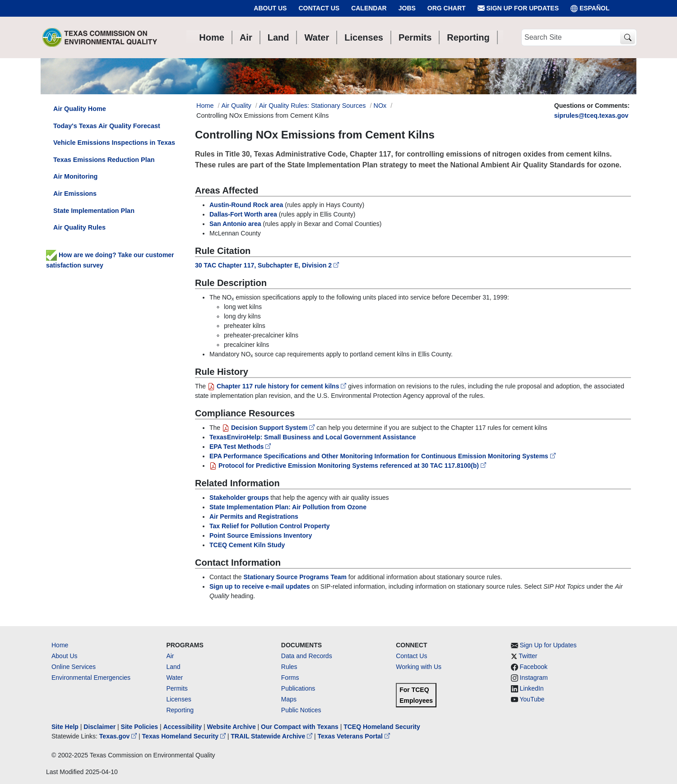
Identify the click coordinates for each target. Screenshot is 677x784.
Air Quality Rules (79, 227)
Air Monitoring (75, 176)
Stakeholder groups (239, 498)
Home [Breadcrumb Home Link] (205, 106)
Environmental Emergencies (91, 678)
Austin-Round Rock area (246, 205)
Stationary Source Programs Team (295, 577)
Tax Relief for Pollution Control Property (270, 526)
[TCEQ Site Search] (628, 38)
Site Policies (139, 727)
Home (60, 645)
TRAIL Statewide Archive (272, 736)
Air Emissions (75, 194)
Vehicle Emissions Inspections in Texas (114, 143)
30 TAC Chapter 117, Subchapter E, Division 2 (267, 265)
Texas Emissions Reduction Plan (104, 160)
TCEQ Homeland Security (382, 727)
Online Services (74, 667)
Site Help (65, 727)
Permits (177, 688)
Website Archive (232, 727)
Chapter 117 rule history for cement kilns (278, 386)
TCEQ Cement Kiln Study (247, 545)
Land (173, 667)
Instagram (534, 678)
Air (170, 656)
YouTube (532, 699)
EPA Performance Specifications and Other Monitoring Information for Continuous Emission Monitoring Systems (383, 456)
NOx (380, 106)
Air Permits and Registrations (254, 517)
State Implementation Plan (94, 211)
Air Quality (236, 106)
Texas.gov (119, 736)
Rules (289, 667)
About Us (270, 8)
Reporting (180, 710)
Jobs (407, 8)
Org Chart (447, 8)
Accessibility (183, 727)
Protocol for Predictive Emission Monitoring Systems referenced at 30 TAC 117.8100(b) (348, 466)
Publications (298, 688)
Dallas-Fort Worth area (243, 214)
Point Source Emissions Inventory (261, 535)
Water (174, 678)
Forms (290, 678)
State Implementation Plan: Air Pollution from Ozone (288, 507)
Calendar (369, 8)
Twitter (528, 656)
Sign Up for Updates (518, 8)
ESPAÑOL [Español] (590, 8)
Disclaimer (100, 727)
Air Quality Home (80, 109)
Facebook (534, 667)
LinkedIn (532, 688)
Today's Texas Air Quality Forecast (107, 126)
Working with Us (419, 667)
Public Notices (301, 710)
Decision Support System (269, 428)
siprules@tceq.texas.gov (591, 115)
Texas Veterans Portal (354, 736)
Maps (289, 699)
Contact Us (319, 8)
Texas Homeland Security (185, 736)
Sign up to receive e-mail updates (260, 586)
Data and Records (307, 656)
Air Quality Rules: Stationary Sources (313, 106)
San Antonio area (235, 224)
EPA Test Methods (240, 447)
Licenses (179, 699)
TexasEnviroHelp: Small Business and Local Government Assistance (313, 437)
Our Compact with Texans (300, 727)
